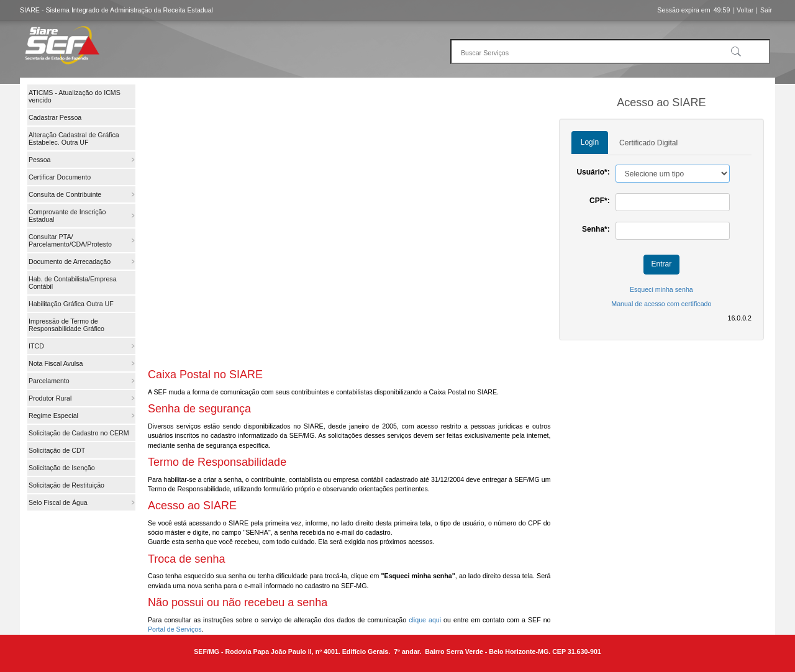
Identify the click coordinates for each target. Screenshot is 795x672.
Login (590, 142)
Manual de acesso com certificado (661, 304)
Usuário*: (593, 172)
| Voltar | (745, 10)
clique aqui (425, 620)
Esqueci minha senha (661, 289)
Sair (766, 10)
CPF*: (600, 201)
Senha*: (596, 229)
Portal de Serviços (175, 629)
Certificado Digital (648, 143)
